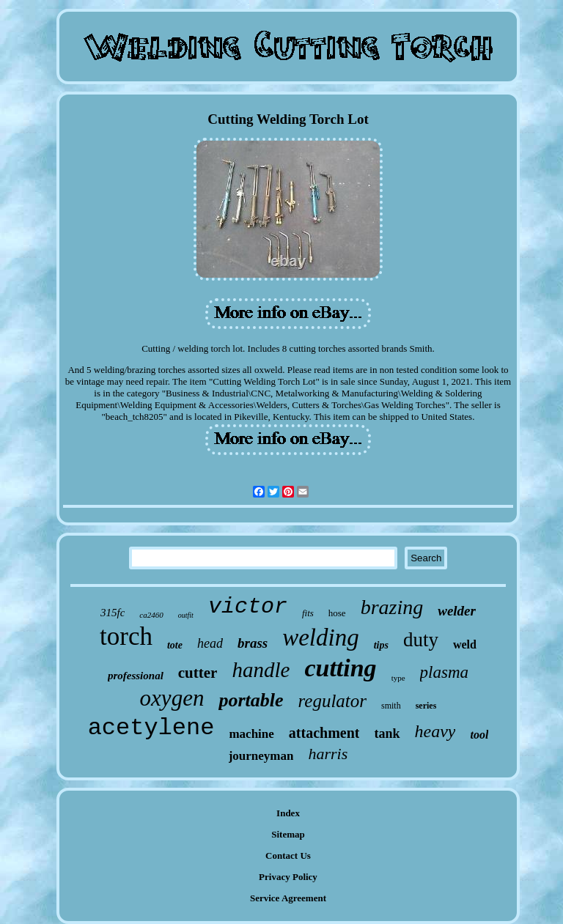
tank (387, 733)
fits (308, 613)
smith (391, 706)
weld (465, 644)
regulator (333, 701)
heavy (435, 731)
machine (251, 734)
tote (175, 645)
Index (288, 813)
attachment (324, 733)
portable (251, 700)
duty (421, 640)
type (398, 678)
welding (321, 637)
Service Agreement (288, 898)
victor (248, 607)
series (426, 706)
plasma (444, 672)
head (210, 643)
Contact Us (288, 855)
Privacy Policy (288, 877)
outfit (186, 615)
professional (136, 676)
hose (337, 613)
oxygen (172, 698)
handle (261, 670)
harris (328, 754)
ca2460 (151, 615)
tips (381, 645)
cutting (340, 668)
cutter (198, 673)
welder (457, 611)
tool (479, 735)
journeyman (261, 756)
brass (253, 643)
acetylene (151, 728)
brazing (392, 607)
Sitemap (288, 834)
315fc (113, 613)
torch (126, 636)
